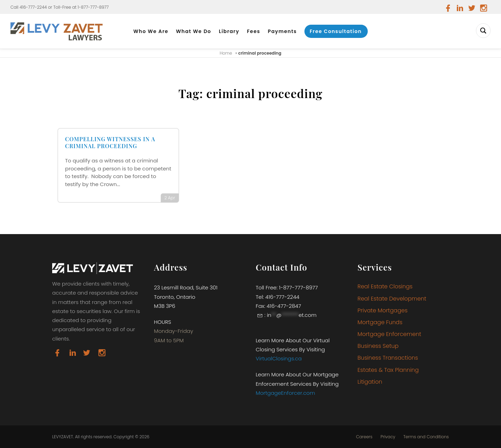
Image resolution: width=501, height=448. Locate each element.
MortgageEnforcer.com (285, 393)
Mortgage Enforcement (389, 334)
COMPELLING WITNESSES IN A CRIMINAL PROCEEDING (110, 143)
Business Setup (378, 346)
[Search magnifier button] (483, 31)
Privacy (388, 437)
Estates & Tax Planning (388, 370)
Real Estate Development (392, 299)
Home (226, 53)
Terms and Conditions (426, 437)
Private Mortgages (383, 310)
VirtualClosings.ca (279, 358)
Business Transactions (388, 358)
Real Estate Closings (385, 286)
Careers (364, 437)
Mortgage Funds (380, 322)
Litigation (370, 382)
